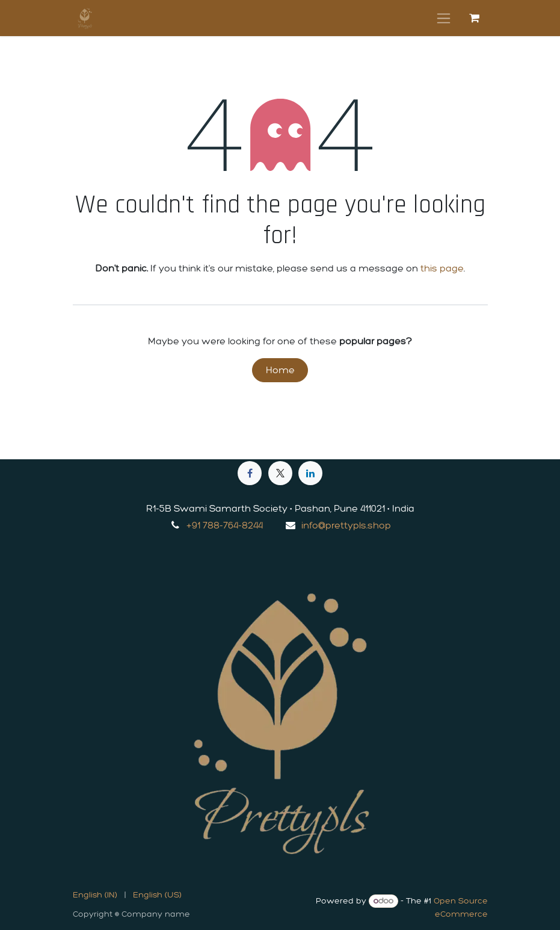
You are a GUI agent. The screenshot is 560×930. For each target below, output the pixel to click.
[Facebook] (250, 473)
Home (280, 370)
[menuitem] (95, 895)
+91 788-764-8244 (225, 525)
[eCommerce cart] (475, 18)
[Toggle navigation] (444, 18)
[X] (280, 473)
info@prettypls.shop (346, 525)
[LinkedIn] (310, 473)
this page (442, 268)
